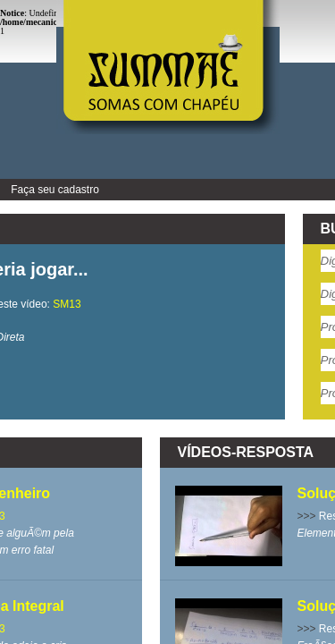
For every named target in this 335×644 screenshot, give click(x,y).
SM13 (67, 304)
